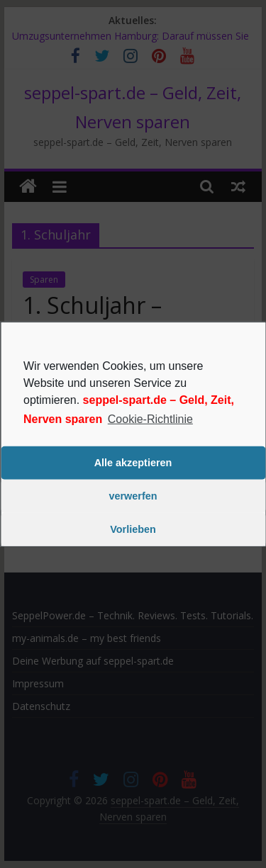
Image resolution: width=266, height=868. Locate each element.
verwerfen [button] (133, 496)
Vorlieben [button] (133, 529)
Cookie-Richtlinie (150, 418)
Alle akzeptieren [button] (133, 463)
